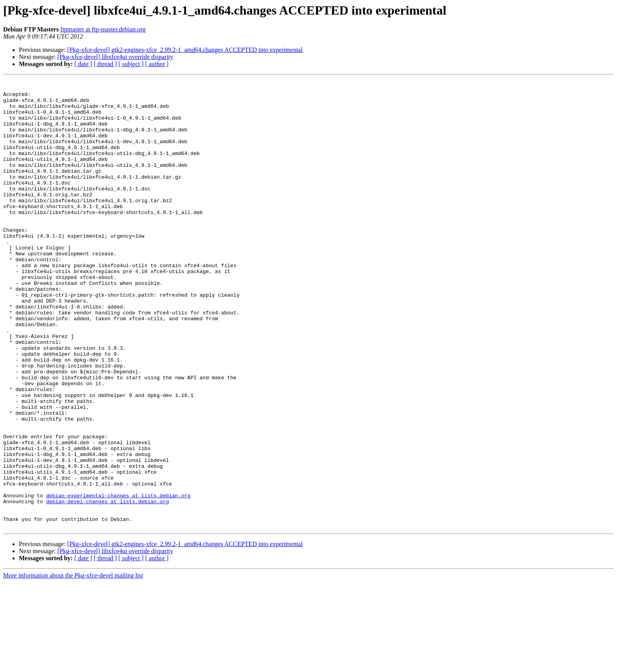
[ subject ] (131, 64)
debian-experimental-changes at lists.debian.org (118, 579)
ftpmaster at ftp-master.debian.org (103, 29)
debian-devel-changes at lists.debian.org (107, 586)
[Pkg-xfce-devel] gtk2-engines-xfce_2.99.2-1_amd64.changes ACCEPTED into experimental (185, 50)
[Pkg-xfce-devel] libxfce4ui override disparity (115, 57)
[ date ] (83, 64)
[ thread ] (105, 64)
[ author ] (157, 64)
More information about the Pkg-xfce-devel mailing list (73, 665)
